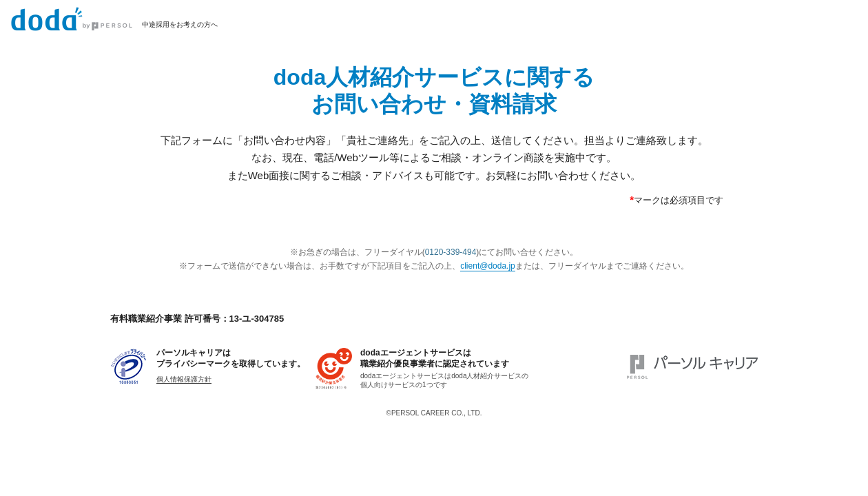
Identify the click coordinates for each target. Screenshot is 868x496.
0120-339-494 (451, 252)
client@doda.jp (488, 266)
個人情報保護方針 (184, 379)
